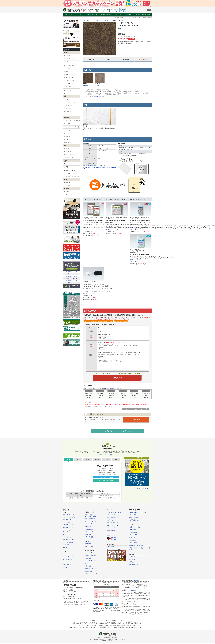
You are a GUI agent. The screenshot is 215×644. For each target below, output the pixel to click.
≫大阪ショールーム (72, 281)
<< (103, 586)
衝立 (65, 133)
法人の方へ (118, 15)
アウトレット (68, 195)
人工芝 (66, 167)
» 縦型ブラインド (68, 528)
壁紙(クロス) (68, 149)
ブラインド (67, 68)
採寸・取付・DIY (92, 15)
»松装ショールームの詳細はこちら (107, 456)
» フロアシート (67, 563)
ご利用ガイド (111, 389)
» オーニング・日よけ (91, 562)
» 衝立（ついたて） (90, 530)
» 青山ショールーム (112, 518)
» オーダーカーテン (69, 515)
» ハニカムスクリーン (69, 538)
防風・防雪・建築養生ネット (72, 176)
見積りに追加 (117, 378)
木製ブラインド (69, 71)
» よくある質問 (133, 536)
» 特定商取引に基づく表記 (136, 546)
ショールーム (80, 15)
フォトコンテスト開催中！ (142, 15)
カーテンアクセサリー (70, 65)
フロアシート (68, 108)
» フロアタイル (67, 560)
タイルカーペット (69, 99)
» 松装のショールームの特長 (115, 513)
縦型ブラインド (69, 74)
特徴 (109, 59)
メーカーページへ (128, 410)
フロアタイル (68, 105)
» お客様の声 (111, 548)
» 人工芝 (87, 564)
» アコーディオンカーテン (92, 522)
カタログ (97, 96)
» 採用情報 (132, 560)
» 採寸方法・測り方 (134, 518)
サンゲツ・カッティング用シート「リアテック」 (99, 20)
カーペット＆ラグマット (71, 102)
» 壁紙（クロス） (90, 535)
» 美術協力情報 (133, 541)
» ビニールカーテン (90, 519)
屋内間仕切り (68, 182)
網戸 (65, 93)
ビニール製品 (68, 124)
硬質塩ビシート (69, 152)
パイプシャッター (69, 139)
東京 (68, 460)
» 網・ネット (89, 554)
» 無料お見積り (133, 531)
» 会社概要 (132, 558)
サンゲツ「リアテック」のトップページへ (117, 432)
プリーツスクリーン (70, 81)
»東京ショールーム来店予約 (106, 482)
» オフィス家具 (89, 547)
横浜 (87, 460)
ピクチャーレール (69, 155)
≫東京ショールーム (72, 272)
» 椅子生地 (88, 567)
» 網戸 (65, 548)
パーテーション (69, 130)
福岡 (116, 460)
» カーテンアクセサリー (70, 518)
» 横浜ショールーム (112, 521)
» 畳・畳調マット (68, 566)
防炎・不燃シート (69, 173)
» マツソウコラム (134, 516)
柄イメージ (86, 86)
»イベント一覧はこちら (143, 489)
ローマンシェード (69, 59)
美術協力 (128, 15)
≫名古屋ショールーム (72, 279)
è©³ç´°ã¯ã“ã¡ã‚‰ (89, 229)
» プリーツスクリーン (69, 535)
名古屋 (97, 460)
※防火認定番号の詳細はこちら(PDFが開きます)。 (95, 166)
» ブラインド (67, 523)
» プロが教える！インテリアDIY (138, 513)
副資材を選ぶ (103, 357)
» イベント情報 (111, 531)
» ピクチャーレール (90, 533)
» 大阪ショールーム (112, 526)
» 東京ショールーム (112, 516)
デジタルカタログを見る (142, 410)
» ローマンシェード (69, 540)
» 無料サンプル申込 (134, 528)
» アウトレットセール (91, 575)
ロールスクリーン (69, 78)
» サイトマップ (133, 538)
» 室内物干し (89, 544)
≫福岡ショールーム (72, 283)
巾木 (65, 115)
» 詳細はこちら (103, 602)
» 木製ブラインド (68, 526)
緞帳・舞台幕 (68, 142)
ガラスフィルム (69, 90)
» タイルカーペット (69, 558)
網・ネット (67, 164)
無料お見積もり (143, 59)
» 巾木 (65, 568)
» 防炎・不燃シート (90, 556)
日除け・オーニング (70, 170)
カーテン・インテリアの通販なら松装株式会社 (107, 638)
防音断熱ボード (69, 158)
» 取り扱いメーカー (134, 563)
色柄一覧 (91, 59)
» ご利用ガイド (133, 533)
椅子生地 (67, 191)
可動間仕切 (67, 136)
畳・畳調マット (69, 112)
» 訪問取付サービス (134, 521)
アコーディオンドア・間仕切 (72, 121)
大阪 (106, 460)
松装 (84, 20)
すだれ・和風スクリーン (71, 87)
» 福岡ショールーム (112, 529)
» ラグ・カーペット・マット (71, 555)
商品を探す (69, 15)
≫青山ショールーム (72, 274)
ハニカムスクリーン (70, 84)
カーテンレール (69, 62)
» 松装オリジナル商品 (91, 570)
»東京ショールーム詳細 (106, 478)
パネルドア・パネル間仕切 (72, 127)
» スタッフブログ (134, 544)
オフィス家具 (68, 185)
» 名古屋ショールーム (113, 524)
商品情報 (126, 59)
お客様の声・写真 (106, 15)
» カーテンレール (68, 520)
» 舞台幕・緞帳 (89, 538)
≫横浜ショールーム (72, 276)
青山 (78, 460)
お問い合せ (136, 420)
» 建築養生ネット (90, 559)
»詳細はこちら (133, 591)
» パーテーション (90, 527)
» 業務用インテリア (90, 572)
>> (111, 586)
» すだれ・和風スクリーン (70, 543)
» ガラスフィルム (68, 546)
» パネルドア (89, 525)
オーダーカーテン (69, 56)
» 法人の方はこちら (134, 565)
